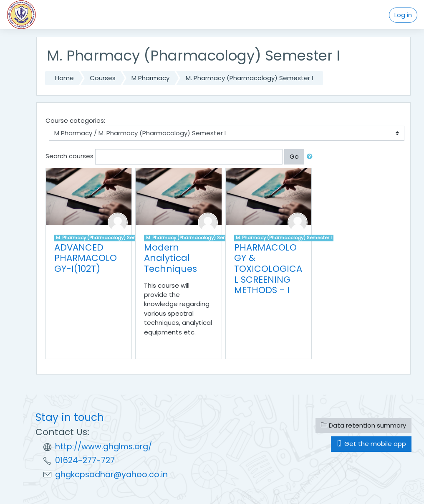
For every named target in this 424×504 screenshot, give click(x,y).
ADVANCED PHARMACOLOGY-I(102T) (86, 258)
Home (64, 78)
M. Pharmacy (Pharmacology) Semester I (249, 78)
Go (294, 156)
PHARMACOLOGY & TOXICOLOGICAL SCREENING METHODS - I (268, 269)
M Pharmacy (150, 78)
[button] (311, 157)
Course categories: (75, 120)
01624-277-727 (85, 460)
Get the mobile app (371, 444)
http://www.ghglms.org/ (103, 447)
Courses (103, 78)
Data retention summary (363, 425)
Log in (403, 15)
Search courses (69, 156)
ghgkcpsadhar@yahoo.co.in (111, 475)
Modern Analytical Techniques (170, 258)
